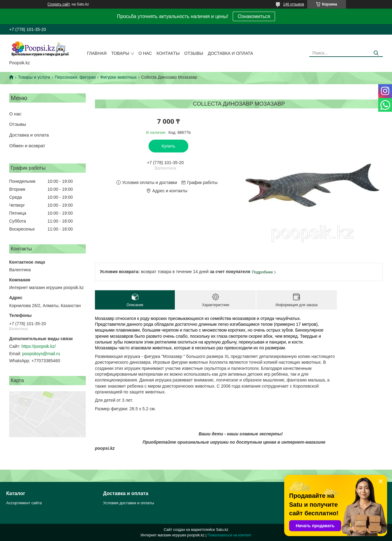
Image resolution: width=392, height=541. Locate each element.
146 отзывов (294, 4)
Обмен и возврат (27, 146)
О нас (145, 53)
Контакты (168, 53)
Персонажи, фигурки (75, 77)
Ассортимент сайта (24, 503)
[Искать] (376, 53)
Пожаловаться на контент (230, 535)
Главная (97, 53)
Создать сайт (59, 4)
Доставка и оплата (230, 53)
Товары (120, 53)
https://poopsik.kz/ (39, 346)
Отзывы (194, 53)
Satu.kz (222, 530)
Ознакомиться (254, 16)
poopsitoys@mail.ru (41, 354)
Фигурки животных (118, 77)
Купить (168, 146)
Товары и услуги (34, 77)
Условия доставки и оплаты (129, 503)
